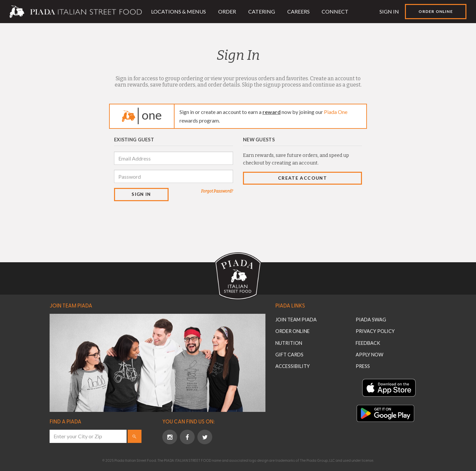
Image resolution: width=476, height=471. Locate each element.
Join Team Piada (71, 305)
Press (363, 366)
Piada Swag (371, 320)
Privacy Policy (375, 331)
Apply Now (370, 355)
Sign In (389, 11)
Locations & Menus (178, 11)
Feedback (368, 343)
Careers (298, 11)
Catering (262, 11)
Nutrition (289, 343)
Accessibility (293, 366)
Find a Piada (65, 421)
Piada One (336, 112)
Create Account (302, 178)
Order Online (436, 11)
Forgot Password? (217, 191)
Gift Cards (289, 355)
